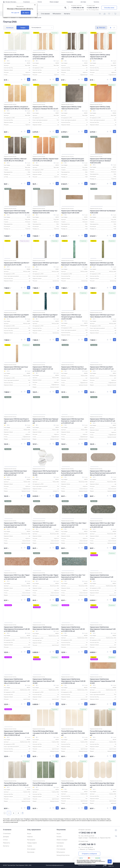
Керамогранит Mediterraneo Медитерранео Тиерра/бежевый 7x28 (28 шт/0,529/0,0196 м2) (16, 733)
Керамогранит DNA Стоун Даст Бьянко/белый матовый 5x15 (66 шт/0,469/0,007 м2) (72, 473)
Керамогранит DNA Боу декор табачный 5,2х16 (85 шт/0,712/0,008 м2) (73, 57)
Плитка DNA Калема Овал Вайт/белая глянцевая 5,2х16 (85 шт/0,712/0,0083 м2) (74, 785)
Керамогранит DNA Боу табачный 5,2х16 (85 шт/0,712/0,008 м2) (15, 160)
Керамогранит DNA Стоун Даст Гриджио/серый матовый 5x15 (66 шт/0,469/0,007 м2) (15, 525)
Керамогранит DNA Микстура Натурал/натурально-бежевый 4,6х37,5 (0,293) (72, 317)
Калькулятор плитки (63, 855)
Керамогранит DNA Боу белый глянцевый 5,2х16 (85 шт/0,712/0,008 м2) (16, 57)
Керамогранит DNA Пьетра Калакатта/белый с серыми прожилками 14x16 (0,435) (46, 473)
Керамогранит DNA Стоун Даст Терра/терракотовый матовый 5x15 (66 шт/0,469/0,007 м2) (17, 577)
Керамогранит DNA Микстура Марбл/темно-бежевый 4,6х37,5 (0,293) (16, 316)
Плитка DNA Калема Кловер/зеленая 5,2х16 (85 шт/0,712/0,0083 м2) (45, 784)
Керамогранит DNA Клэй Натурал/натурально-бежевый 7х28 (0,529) (73, 160)
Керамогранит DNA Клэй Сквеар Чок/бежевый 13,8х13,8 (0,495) (45, 212)
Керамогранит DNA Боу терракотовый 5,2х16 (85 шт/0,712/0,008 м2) (45, 160)
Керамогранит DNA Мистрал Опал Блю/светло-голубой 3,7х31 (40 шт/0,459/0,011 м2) (73, 421)
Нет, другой (15, 13)
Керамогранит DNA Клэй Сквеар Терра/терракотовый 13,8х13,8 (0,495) (17, 212)
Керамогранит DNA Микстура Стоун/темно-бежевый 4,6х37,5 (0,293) (102, 316)
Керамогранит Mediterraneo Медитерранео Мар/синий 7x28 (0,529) (46, 628)
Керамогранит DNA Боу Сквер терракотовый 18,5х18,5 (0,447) (100, 108)
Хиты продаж (31, 849)
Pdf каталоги (57, 14)
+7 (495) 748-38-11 (93, 8)
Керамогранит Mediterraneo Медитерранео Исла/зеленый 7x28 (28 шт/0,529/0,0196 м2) (17, 629)
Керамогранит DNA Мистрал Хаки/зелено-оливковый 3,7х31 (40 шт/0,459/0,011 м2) (15, 473)
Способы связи (109, 8)
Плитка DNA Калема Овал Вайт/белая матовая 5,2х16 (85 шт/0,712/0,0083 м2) (102, 785)
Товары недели (32, 843)
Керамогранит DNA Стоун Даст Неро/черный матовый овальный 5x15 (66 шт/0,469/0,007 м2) (103, 525)
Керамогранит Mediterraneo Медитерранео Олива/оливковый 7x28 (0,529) (103, 629)
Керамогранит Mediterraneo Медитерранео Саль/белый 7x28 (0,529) (43, 681)
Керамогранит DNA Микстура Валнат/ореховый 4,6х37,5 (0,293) (17, 264)
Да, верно (26, 13)
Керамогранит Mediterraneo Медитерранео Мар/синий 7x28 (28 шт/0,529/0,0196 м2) (73, 629)
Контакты (96, 2)
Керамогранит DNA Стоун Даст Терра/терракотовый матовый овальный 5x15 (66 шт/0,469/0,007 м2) (46, 577)
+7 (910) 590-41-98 (77, 8)
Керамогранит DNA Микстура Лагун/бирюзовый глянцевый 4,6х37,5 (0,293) (74, 264)
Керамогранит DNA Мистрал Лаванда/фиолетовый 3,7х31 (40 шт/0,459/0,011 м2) (46, 421)
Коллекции (10, 28)
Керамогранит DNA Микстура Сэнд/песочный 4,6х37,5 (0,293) (16, 368)
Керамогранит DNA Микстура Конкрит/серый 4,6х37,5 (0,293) (46, 264)
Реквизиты (6, 843)
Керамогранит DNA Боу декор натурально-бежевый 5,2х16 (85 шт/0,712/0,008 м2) (43, 57)
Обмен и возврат (54, 2)
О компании (27, 2)
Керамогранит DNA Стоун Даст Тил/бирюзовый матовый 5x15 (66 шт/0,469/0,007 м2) (73, 577)
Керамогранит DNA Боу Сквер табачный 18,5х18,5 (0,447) (71, 108)
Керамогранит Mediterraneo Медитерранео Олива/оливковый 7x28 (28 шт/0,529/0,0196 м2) (17, 681)
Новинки (30, 837)
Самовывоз (70, 2)
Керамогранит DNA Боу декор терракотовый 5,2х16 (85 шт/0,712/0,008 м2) (100, 57)
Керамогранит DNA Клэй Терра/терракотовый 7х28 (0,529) (72, 212)
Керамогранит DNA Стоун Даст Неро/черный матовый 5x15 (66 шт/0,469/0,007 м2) (74, 525)
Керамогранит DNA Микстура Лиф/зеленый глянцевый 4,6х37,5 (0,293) (102, 264)
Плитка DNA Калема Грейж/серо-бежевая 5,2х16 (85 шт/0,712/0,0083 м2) (102, 733)
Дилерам (6, 837)
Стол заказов (45, 14)
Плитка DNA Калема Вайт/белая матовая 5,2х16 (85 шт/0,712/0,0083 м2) (73, 733)
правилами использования (84, 863)
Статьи (5, 840)
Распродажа (31, 840)
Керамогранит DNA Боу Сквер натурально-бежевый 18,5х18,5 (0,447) (45, 108)
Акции (29, 833)
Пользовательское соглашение (87, 865)
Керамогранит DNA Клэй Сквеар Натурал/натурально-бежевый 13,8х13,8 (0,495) (101, 161)
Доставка (83, 2)
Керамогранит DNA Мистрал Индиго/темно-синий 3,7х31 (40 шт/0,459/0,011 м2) (17, 421)
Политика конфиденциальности (55, 865)
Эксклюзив (31, 852)
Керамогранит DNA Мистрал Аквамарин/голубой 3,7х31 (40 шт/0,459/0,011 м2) (43, 369)
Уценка (30, 846)
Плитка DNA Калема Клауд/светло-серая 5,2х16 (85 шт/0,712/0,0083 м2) (16, 784)
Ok (110, 861)
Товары (23, 28)
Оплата (40, 2)
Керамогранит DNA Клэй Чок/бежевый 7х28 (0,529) (103, 212)
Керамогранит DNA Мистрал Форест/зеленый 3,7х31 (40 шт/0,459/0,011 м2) (103, 420)
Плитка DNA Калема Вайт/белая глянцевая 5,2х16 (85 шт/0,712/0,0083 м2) (45, 733)
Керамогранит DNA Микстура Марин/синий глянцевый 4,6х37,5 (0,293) (45, 316)
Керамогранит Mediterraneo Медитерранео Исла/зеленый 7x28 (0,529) (102, 577)
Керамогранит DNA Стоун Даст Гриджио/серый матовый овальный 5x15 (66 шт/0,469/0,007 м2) (44, 525)
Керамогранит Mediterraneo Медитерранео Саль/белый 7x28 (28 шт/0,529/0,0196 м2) (73, 681)
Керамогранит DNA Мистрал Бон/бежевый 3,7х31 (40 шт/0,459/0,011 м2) (74, 368)
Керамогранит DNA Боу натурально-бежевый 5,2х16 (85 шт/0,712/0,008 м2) (17, 108)
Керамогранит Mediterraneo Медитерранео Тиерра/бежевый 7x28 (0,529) (102, 681)
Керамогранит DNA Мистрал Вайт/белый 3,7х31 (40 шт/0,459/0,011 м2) (102, 368)
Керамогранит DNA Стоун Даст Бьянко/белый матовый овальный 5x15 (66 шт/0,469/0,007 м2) (103, 473)
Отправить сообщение (89, 854)
